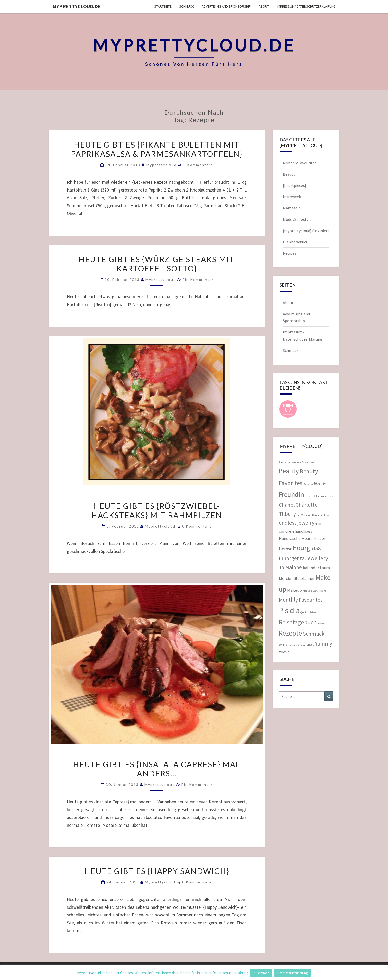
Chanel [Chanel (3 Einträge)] (287, 505)
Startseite (163, 6)
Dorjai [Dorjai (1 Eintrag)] (316, 515)
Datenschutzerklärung (293, 973)
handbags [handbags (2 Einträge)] (303, 531)
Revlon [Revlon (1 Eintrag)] (321, 623)
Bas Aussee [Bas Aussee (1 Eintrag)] (308, 462)
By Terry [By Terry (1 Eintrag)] (309, 496)
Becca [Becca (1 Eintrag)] (306, 484)
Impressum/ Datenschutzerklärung (306, 6)
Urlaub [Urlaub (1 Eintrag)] (310, 645)
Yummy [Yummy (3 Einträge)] (324, 644)
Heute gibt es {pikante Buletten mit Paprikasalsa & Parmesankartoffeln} (157, 149)
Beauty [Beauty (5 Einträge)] (289, 471)
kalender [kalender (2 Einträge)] (311, 568)
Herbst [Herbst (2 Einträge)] (285, 549)
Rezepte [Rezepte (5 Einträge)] (290, 633)
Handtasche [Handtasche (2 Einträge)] (290, 538)
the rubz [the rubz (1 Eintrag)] (301, 645)
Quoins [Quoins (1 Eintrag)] (305, 612)
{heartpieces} (294, 185)
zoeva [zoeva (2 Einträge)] (284, 652)
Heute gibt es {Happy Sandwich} (157, 871)
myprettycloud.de (76, 6)
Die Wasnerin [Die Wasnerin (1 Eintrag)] (304, 515)
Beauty (289, 174)
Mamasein (292, 208)
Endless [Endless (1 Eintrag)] (324, 515)
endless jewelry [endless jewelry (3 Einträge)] (297, 523)
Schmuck (187, 6)
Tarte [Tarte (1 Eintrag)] (292, 645)
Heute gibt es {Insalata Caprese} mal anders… (157, 769)
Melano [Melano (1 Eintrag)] (322, 591)
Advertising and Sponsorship (226, 6)
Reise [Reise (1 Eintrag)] (312, 612)
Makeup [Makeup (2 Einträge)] (295, 590)
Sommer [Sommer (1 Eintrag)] (284, 645)
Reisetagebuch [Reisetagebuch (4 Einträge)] (298, 622)
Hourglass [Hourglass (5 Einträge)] (307, 548)
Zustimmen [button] (261, 973)
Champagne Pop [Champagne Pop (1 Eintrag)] (324, 496)
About (264, 6)
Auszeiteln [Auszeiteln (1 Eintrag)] (295, 462)
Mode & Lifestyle (297, 219)
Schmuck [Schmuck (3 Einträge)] (314, 634)
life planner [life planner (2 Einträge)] (304, 578)
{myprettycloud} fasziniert (306, 231)
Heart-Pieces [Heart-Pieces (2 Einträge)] (314, 538)
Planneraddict (295, 242)
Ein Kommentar (198, 279)
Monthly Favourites (300, 163)
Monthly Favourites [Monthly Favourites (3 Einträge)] (301, 600)
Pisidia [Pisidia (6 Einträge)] (289, 610)
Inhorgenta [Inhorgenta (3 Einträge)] (292, 558)
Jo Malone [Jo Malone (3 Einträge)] (290, 567)
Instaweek (292, 197)
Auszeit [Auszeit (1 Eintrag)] (283, 462)
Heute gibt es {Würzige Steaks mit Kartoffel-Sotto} (157, 264)
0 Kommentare (198, 165)
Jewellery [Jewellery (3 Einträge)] (317, 558)
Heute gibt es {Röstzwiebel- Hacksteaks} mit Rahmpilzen (157, 510)
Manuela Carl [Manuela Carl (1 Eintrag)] (310, 591)
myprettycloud (161, 165)
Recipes (290, 253)
